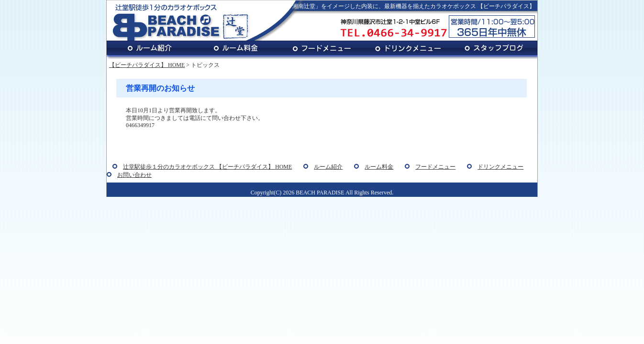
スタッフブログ (494, 50)
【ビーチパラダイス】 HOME (147, 65)
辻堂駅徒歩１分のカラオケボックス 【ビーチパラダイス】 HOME (207, 167)
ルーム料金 (236, 50)
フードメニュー (322, 50)
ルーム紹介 (150, 50)
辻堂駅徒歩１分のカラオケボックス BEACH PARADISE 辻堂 (181, 22)
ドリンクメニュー (408, 50)
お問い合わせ (134, 175)
